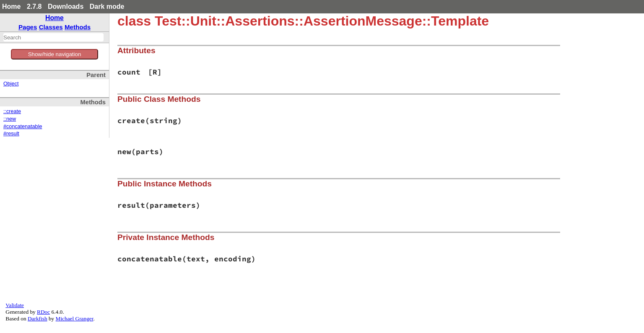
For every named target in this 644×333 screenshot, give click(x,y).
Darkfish (38, 319)
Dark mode (107, 6)
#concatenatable (23, 126)
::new (10, 119)
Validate (15, 305)
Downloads (66, 6)
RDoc (43, 312)
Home (11, 6)
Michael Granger (75, 319)
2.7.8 (34, 6)
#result (11, 134)
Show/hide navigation (55, 54)
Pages (28, 27)
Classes (51, 27)
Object (11, 84)
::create (12, 111)
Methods (78, 27)
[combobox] (53, 37)
